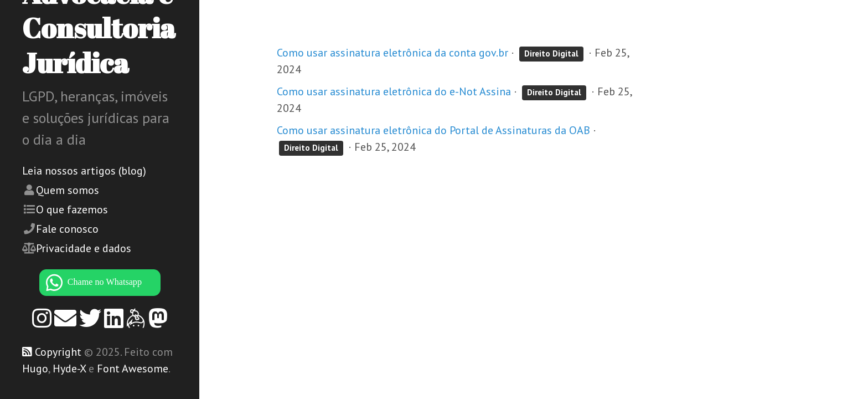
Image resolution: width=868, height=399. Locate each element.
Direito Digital (551, 53)
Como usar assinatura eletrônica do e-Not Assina (394, 91)
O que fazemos (72, 209)
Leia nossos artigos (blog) (84, 171)
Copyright (58, 352)
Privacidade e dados (84, 248)
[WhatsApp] (100, 283)
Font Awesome (133, 369)
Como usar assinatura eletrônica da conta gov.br (392, 53)
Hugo (35, 369)
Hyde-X (69, 369)
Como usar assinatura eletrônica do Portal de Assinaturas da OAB (433, 130)
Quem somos (68, 190)
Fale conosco (67, 229)
